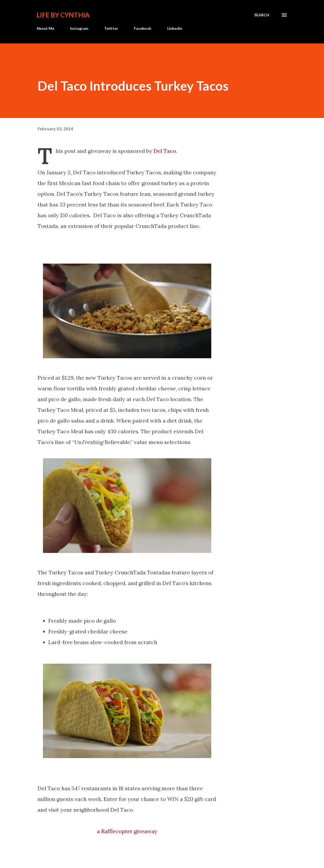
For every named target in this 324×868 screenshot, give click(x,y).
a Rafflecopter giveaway (127, 831)
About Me (45, 28)
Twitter (111, 28)
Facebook (143, 28)
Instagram (79, 28)
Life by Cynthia (63, 15)
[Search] (262, 15)
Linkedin (175, 28)
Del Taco (165, 151)
